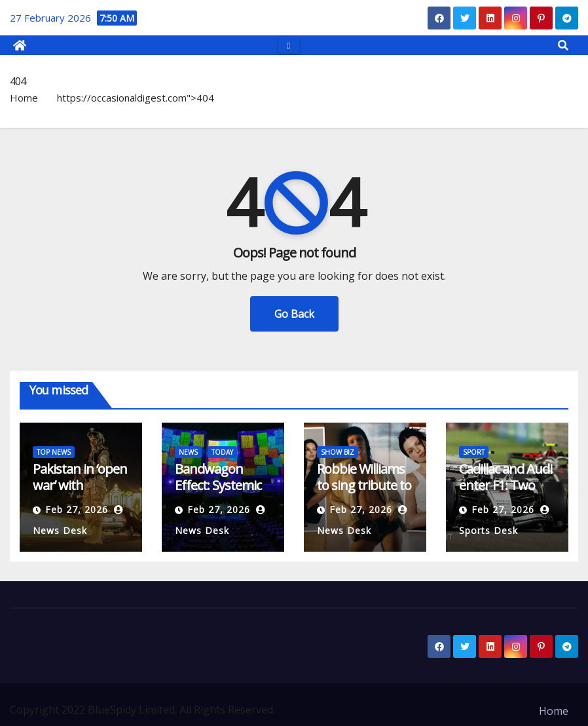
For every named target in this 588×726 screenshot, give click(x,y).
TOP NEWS (54, 452)
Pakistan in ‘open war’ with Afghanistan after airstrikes (80, 493)
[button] (563, 45)
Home (24, 98)
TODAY (222, 452)
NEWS (188, 452)
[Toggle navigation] (288, 45)
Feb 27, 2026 (77, 509)
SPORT (474, 452)
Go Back (294, 314)
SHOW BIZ (338, 452)
